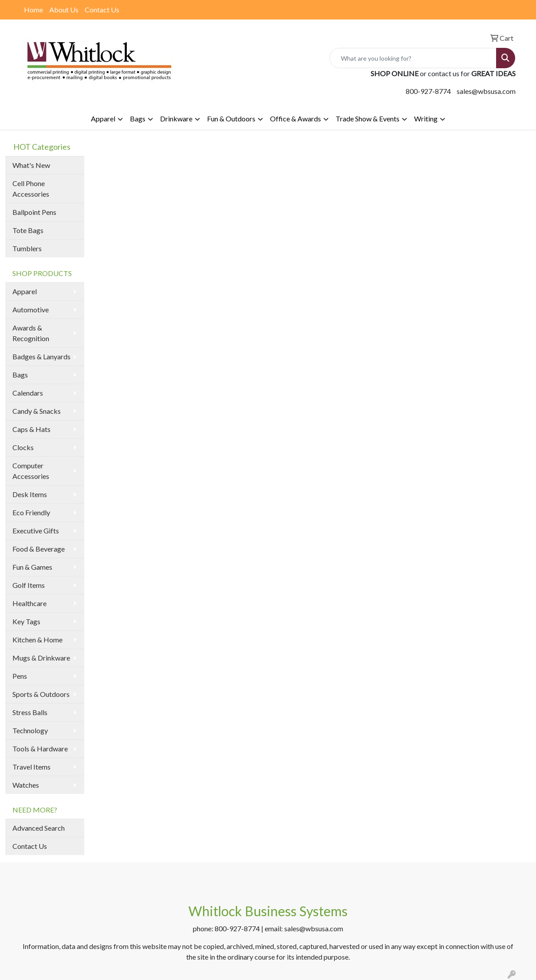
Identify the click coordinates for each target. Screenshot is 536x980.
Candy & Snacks (37, 411)
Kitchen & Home (37, 640)
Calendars (28, 393)
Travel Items (31, 767)
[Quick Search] (413, 58)
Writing (426, 119)
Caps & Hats (31, 429)
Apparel (103, 119)
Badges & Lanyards (41, 356)
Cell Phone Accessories (31, 189)
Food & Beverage (39, 549)
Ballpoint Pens (34, 212)
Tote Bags (28, 230)
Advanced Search (39, 828)
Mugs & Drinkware (41, 658)
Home (33, 10)
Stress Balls (30, 712)
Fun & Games (32, 567)
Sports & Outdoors (41, 694)
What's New (31, 165)
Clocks (23, 447)
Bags (138, 119)
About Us (64, 10)
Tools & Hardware (40, 749)
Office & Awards (295, 119)
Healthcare (29, 603)
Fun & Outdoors (231, 119)
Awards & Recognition (31, 333)
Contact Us (102, 10)
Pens (20, 676)
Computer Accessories (31, 471)
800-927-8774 (428, 91)
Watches (26, 785)
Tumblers (27, 248)
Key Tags (26, 621)
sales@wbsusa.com (486, 91)
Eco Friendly (31, 512)
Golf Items (29, 585)
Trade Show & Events (368, 119)
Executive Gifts (36, 531)
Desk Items (30, 494)
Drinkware (176, 119)
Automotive (31, 309)
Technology (30, 730)
